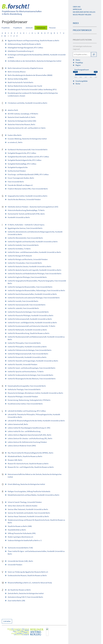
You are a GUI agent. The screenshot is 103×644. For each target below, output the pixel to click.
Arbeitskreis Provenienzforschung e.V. (21, 51)
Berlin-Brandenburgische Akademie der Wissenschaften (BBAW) (30, 75)
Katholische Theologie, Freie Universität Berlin (24, 389)
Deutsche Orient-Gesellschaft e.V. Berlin (22, 117)
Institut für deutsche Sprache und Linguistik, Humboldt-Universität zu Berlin (34, 270)
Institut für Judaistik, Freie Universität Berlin (23, 308)
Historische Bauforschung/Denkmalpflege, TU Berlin (26, 210)
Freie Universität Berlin (16, 182)
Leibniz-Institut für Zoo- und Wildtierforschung (24, 431)
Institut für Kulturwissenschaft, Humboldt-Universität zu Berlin (30, 319)
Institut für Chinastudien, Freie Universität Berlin (25, 263)
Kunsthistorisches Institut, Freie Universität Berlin (25, 404)
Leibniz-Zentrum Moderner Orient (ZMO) (22, 446)
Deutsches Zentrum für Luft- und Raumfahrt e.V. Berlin (27, 128)
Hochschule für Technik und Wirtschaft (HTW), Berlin (26, 214)
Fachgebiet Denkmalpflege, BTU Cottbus (22, 164)
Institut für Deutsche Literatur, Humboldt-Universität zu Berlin (29, 266)
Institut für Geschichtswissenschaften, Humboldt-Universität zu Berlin (32, 294)
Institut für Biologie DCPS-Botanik (20, 256)
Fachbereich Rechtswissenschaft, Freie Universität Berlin (28, 150)
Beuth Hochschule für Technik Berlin (20, 82)
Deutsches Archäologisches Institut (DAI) (22, 121)
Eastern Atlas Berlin (15, 135)
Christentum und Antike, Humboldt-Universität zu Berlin (27, 103)
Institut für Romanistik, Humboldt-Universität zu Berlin (27, 357)
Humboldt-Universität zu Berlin (19, 217)
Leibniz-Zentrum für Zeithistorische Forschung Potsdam (27, 442)
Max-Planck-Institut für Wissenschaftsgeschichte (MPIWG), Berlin (31, 453)
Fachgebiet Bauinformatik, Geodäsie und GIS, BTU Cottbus (28, 157)
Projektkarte (18, 28)
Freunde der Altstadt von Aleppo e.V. (20, 185)
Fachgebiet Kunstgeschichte (18, 167)
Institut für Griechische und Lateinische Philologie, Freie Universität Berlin (34, 298)
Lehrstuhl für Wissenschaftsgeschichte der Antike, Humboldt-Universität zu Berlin (36, 421)
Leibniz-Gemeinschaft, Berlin (18, 424)
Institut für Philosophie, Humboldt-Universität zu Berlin (27, 347)
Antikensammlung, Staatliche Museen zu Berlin (24, 44)
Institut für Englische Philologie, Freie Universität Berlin (27, 277)
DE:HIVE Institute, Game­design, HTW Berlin (23, 114)
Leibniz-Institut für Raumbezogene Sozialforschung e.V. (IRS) (29, 428)
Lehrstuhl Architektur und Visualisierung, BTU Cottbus (27, 411)
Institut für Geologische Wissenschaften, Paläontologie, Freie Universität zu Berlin (36, 290)
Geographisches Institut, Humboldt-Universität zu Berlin (28, 196)
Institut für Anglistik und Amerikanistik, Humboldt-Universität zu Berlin (33, 242)
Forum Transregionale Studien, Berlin (21, 178)
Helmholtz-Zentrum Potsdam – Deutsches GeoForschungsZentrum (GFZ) (33, 207)
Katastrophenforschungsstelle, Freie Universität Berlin (27, 386)
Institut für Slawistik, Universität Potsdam (22, 364)
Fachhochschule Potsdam (17, 171)
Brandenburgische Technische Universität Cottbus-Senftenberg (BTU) (32, 89)
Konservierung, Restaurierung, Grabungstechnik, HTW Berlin (29, 400)
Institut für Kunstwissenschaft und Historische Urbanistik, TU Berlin (31, 326)
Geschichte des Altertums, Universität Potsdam (24, 199)
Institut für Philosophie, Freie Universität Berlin (24, 343)
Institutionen (41, 28)
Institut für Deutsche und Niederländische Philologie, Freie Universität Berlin (35, 274)
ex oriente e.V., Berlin (15, 142)
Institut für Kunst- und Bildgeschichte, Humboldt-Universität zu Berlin (32, 323)
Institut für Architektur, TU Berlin (19, 249)
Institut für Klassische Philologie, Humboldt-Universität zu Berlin (31, 315)
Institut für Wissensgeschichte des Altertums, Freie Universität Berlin (32, 379)
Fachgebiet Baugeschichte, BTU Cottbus (22, 153)
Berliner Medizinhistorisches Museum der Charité (25, 86)
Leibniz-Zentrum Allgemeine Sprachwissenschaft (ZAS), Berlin (29, 435)
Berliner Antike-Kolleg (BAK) (18, 79)
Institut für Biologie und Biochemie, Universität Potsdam (28, 259)
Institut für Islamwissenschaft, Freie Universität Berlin (27, 305)
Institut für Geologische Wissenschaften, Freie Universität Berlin (30, 287)
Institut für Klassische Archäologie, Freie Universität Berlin (28, 312)
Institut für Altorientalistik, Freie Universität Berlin (25, 238)
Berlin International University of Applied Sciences (25, 68)
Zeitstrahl (29, 28)
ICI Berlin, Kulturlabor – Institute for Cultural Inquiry (26, 225)
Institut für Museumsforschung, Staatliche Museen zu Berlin (29, 333)
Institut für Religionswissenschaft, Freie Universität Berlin (28, 354)
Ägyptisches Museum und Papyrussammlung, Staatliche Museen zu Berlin (33, 40)
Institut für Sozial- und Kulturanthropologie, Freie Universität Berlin (32, 368)
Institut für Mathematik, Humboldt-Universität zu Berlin (27, 330)
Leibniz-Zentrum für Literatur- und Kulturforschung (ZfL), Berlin (30, 438)
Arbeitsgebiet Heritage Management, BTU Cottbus (25, 48)
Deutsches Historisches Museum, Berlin (21, 124)
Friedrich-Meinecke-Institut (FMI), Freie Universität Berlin (28, 189)
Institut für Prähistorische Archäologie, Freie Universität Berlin (30, 350)
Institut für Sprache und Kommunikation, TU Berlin (26, 371)
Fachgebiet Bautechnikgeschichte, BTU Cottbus (25, 160)
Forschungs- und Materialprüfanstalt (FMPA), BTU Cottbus (28, 174)
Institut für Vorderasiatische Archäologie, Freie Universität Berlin (30, 375)
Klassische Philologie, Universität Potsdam (23, 397)
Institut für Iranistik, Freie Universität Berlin (23, 301)
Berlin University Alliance (17, 72)
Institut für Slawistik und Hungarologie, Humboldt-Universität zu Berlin (33, 361)
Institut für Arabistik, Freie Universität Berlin (23, 245)
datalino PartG (13, 110)
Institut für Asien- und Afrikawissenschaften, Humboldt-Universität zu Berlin (34, 252)
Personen (52, 28)
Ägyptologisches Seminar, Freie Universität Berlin (25, 228)
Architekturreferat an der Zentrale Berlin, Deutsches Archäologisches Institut (34, 61)
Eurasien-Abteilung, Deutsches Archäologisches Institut (27, 139)
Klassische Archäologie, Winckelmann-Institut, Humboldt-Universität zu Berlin (35, 393)
